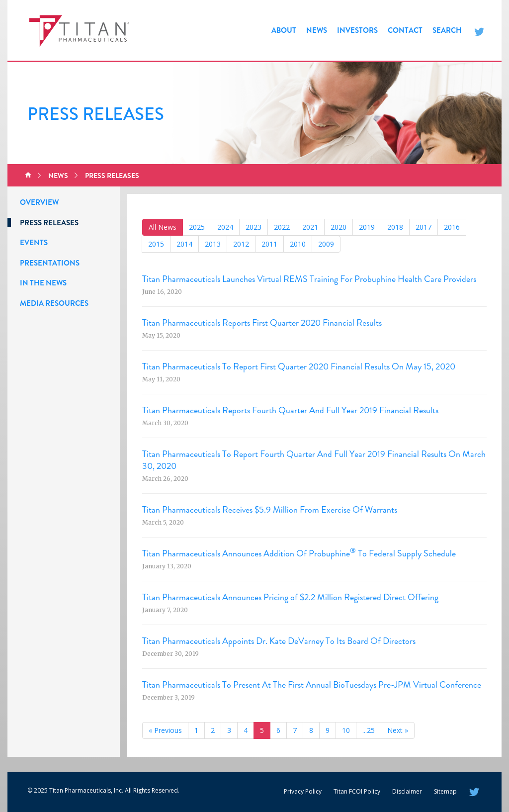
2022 (282, 227)
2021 (310, 227)
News (317, 30)
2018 (395, 227)
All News (163, 227)
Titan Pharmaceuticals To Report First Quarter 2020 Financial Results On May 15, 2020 (299, 366)
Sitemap (445, 791)
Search (447, 30)
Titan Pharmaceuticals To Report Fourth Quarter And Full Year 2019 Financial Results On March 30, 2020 (314, 460)
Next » (398, 730)
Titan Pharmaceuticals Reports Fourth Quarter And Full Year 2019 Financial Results (290, 410)
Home (28, 176)
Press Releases (112, 176)
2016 (452, 227)
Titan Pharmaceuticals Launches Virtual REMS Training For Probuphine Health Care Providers (309, 279)
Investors (357, 30)
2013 (213, 244)
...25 (369, 730)
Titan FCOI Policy (357, 791)
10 (346, 730)
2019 (367, 227)
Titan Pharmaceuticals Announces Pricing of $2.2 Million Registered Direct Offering (290, 597)
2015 (156, 244)
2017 (424, 227)
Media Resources (54, 303)
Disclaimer (407, 791)
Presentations (50, 263)
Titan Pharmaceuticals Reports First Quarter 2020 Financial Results (262, 323)
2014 (184, 244)
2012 (241, 244)
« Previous (165, 730)
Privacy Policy (303, 791)
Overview (39, 202)
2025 (197, 227)
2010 (298, 244)
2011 (269, 244)
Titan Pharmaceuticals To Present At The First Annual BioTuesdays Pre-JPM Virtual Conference (312, 685)
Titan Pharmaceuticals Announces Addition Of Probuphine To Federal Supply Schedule (299, 553)
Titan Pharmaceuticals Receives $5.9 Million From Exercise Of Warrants (270, 510)
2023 (254, 227)
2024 (225, 227)
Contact (405, 30)
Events (34, 243)
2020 (339, 227)
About (284, 30)
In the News (43, 283)
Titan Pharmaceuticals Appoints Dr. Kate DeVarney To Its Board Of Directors (279, 641)
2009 (326, 244)
